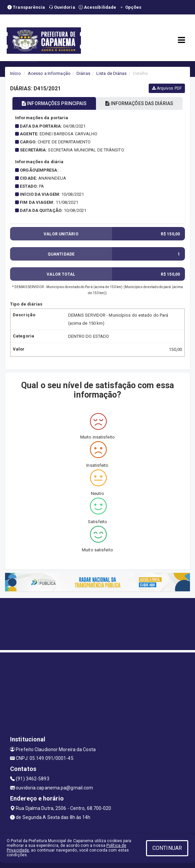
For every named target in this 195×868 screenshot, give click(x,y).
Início (15, 73)
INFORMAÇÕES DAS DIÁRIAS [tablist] (139, 103)
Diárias (83, 73)
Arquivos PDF (167, 88)
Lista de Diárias (112, 73)
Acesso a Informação (49, 73)
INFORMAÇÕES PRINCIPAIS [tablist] (54, 103)
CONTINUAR (167, 848)
